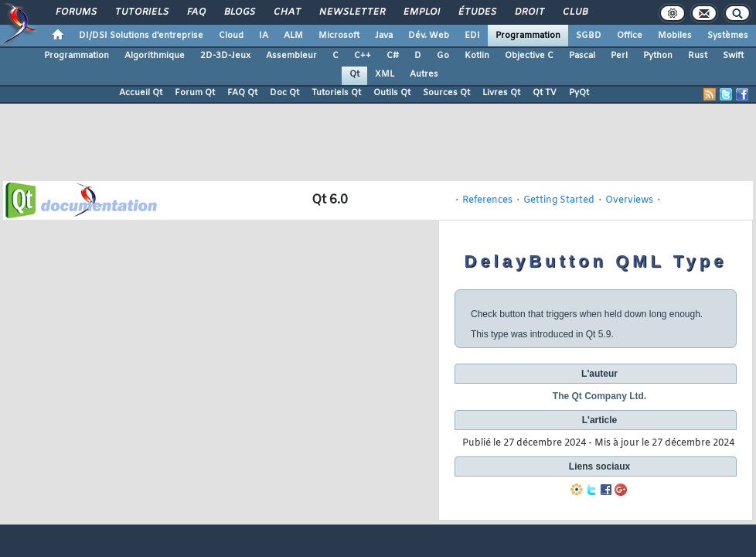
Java (384, 36)
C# (393, 56)
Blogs (239, 12)
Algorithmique (155, 56)
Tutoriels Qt (336, 93)
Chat (286, 12)
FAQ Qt (242, 93)
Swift (733, 56)
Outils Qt (392, 93)
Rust (698, 56)
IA (264, 36)
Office (630, 36)
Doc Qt (284, 93)
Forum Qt (195, 93)
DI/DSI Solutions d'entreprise (141, 36)
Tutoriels (141, 12)
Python (658, 56)
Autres (424, 74)
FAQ (196, 12)
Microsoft (339, 36)
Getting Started (559, 200)
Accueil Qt (141, 93)
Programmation (528, 36)
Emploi (421, 12)
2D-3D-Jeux (225, 56)
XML (385, 74)
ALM (293, 36)
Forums (75, 12)
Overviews (629, 200)
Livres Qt (501, 93)
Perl (619, 56)
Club (574, 12)
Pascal (582, 56)
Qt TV (545, 93)
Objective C (529, 56)
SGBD (589, 36)
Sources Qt (446, 93)
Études (477, 12)
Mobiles (675, 36)
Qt (354, 74)
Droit (529, 12)
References (487, 200)
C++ (363, 56)
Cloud (231, 36)
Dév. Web (429, 36)
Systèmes (728, 36)
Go (443, 56)
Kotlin (477, 56)
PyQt (579, 93)
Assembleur (291, 56)
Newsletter (351, 12)
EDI (472, 36)
